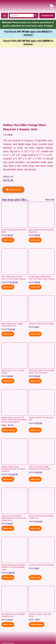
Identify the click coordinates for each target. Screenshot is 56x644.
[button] (5, 16)
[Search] (36, 16)
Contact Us (47, 16)
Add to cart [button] (8, 240)
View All (50, 200)
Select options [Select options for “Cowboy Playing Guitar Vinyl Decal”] (37, 624)
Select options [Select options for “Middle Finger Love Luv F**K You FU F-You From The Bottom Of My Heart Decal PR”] (9, 430)
